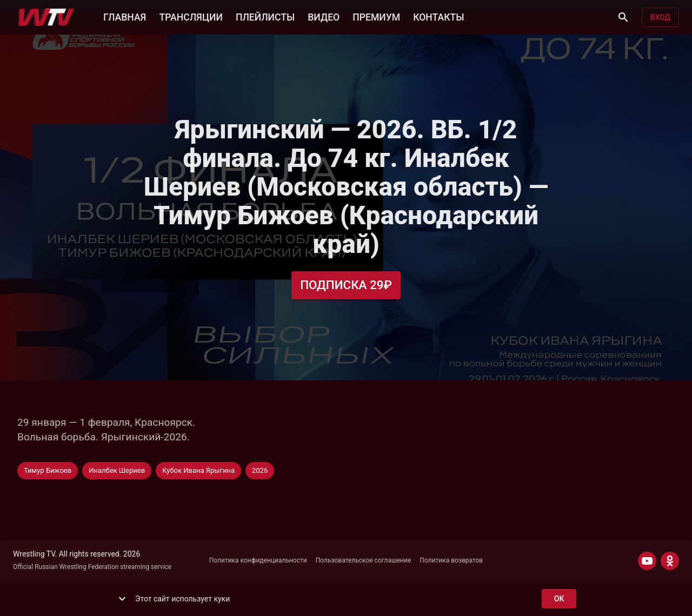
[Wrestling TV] (46, 17)
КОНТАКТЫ (438, 16)
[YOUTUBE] (647, 561)
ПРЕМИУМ (376, 16)
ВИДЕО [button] (324, 16)
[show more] (122, 599)
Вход (660, 18)
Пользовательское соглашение (364, 560)
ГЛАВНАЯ (125, 16)
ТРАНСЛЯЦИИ (191, 16)
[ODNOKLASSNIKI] (670, 561)
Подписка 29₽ (346, 285)
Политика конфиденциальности (258, 560)
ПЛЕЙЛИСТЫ (265, 16)
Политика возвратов (451, 560)
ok (559, 599)
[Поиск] (623, 17)
